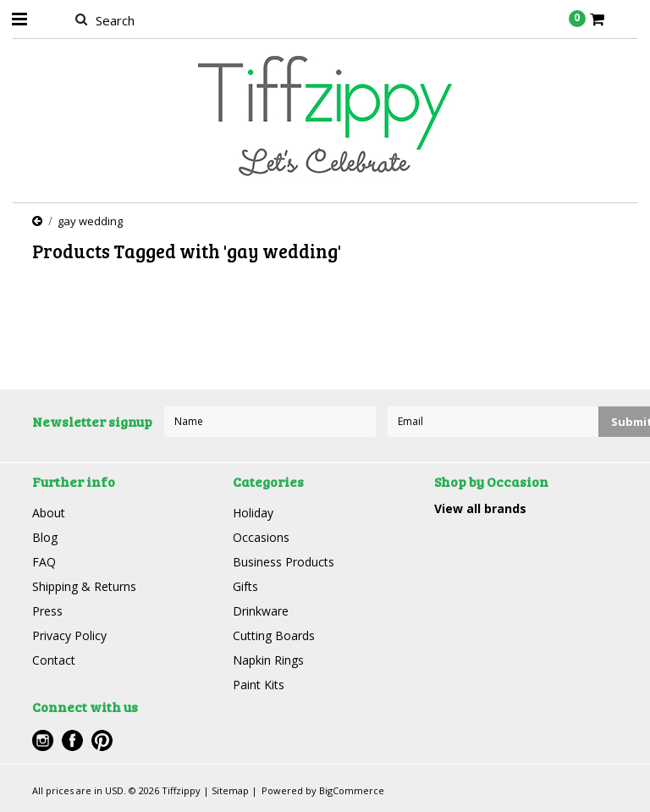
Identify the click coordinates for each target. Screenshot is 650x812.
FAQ (44, 562)
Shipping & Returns (84, 586)
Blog (45, 537)
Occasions (261, 537)
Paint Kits (259, 685)
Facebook (72, 740)
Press (47, 611)
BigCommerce (352, 790)
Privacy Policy (69, 635)
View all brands (480, 508)
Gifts (245, 586)
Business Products (284, 562)
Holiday (253, 513)
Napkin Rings (268, 660)
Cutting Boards (274, 635)
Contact (54, 660)
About (49, 513)
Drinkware (261, 611)
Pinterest (102, 740)
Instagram (43, 740)
